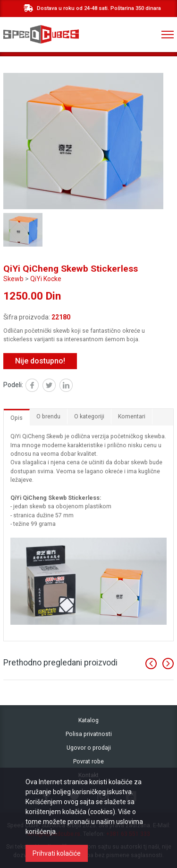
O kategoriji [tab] (89, 416)
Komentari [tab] (132, 416)
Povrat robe (88, 762)
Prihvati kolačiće (57, 853)
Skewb (13, 279)
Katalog (88, 720)
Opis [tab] (17, 418)
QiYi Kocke (46, 279)
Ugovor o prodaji (89, 748)
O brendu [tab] (48, 416)
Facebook (38, 386)
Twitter (55, 386)
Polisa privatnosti (89, 734)
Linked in (72, 386)
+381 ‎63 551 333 (129, 35)
